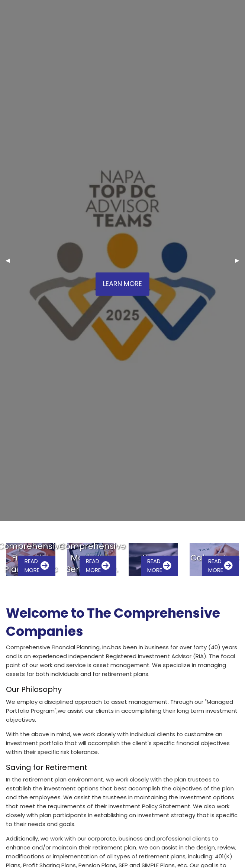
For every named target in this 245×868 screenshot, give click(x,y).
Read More (37, 565)
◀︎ (11, 260)
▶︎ (240, 260)
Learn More (122, 284)
